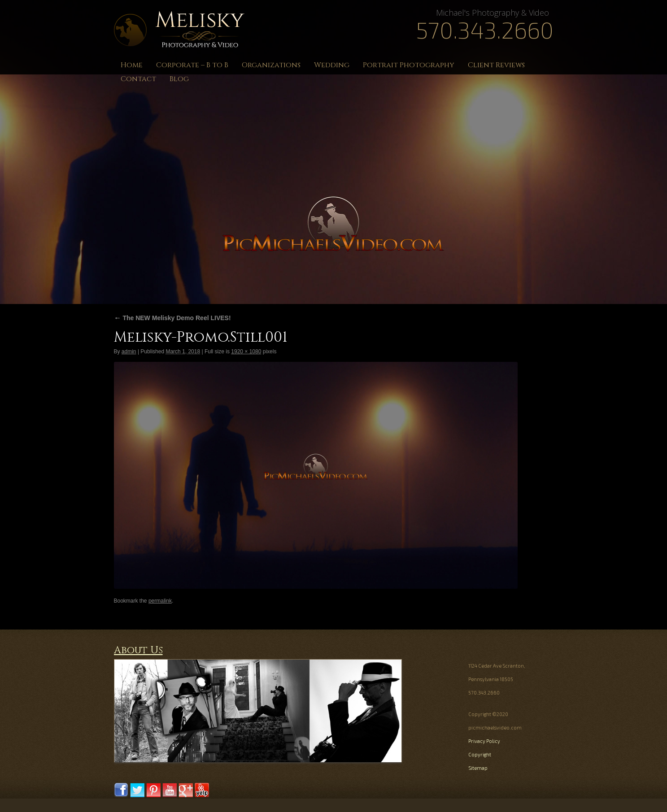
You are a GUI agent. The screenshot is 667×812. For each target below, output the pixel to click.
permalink (160, 601)
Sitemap (478, 768)
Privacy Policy (484, 741)
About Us (138, 650)
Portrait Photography (409, 65)
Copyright (480, 754)
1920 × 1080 (246, 352)
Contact (138, 79)
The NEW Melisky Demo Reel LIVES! (172, 318)
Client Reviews (496, 65)
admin (129, 352)
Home (132, 65)
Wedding (332, 65)
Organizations (271, 65)
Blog (179, 79)
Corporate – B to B (192, 65)
